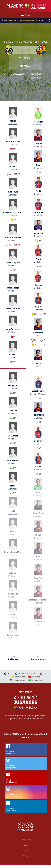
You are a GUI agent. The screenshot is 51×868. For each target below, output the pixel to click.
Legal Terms (27, 840)
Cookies (26, 851)
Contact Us (26, 856)
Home (4, 20)
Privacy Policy (27, 845)
